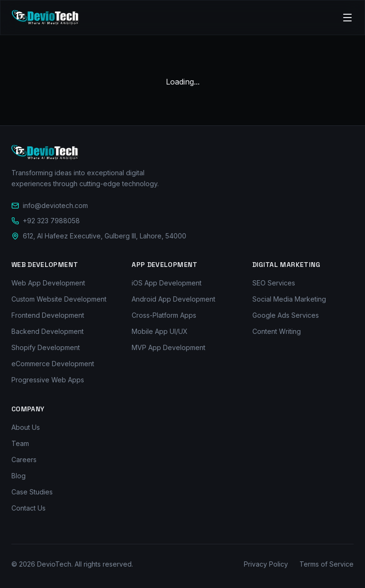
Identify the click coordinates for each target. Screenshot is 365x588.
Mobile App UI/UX (160, 331)
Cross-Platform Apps (164, 315)
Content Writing (277, 331)
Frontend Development (48, 315)
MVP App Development (168, 347)
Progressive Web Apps (48, 380)
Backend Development (48, 331)
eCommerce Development (53, 364)
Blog (19, 476)
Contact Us (29, 508)
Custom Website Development (59, 299)
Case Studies (32, 492)
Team (20, 443)
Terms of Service (327, 564)
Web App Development (48, 283)
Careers (24, 460)
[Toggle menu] (347, 18)
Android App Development (173, 299)
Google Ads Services (286, 315)
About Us (26, 427)
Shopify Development (46, 347)
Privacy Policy (266, 564)
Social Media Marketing (289, 299)
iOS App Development (167, 283)
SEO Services (274, 283)
